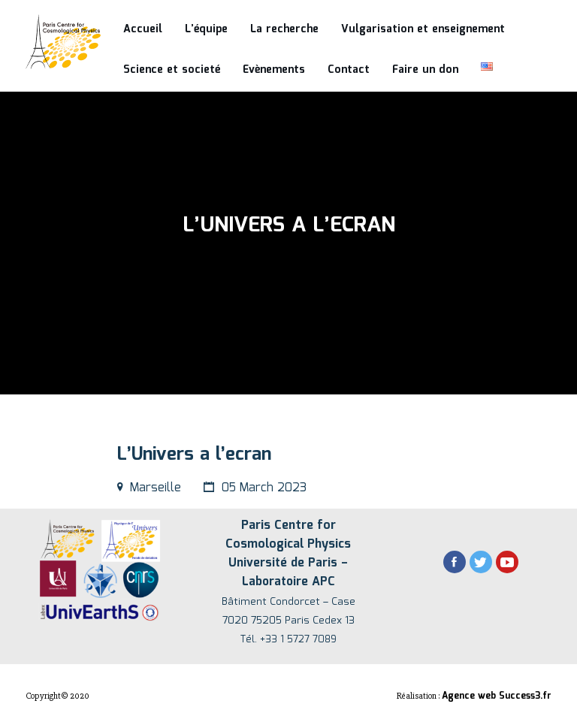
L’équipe (206, 29)
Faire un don (425, 70)
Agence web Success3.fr (497, 696)
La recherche (284, 29)
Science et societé (172, 70)
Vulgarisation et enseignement (423, 29)
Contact (349, 70)
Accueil (143, 29)
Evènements (274, 70)
